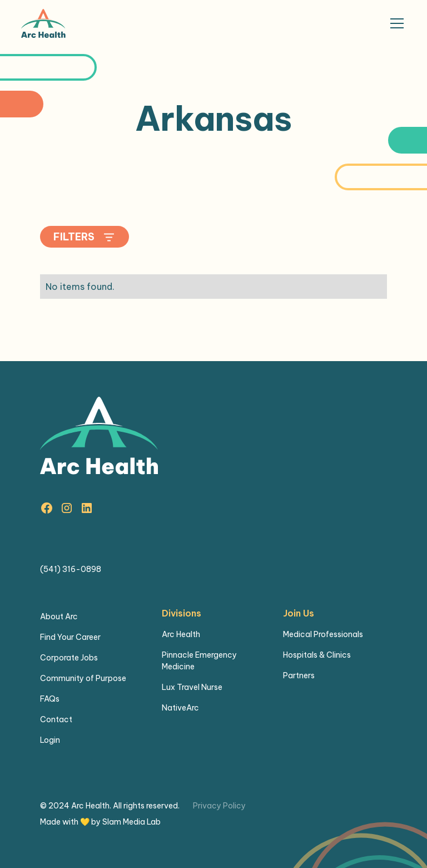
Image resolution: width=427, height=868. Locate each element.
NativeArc (180, 708)
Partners (299, 675)
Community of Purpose (83, 678)
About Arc (59, 617)
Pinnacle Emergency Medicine (199, 661)
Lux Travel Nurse (192, 687)
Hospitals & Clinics (317, 655)
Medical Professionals (323, 634)
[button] (395, 23)
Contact (56, 719)
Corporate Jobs (69, 658)
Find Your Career (70, 637)
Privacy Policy (219, 806)
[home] (43, 23)
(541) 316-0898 (71, 569)
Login (50, 740)
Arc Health (181, 634)
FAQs (50, 699)
